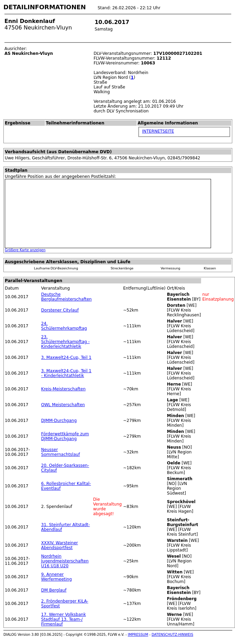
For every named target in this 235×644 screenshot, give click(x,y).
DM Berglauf (54, 590)
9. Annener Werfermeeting (57, 577)
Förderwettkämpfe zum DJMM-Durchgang (65, 436)
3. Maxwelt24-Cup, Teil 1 (66, 357)
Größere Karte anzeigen (25, 250)
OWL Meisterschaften (63, 405)
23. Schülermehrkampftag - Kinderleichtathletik (65, 342)
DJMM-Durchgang (59, 421)
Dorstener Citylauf (60, 310)
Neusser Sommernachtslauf (60, 452)
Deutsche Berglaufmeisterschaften (66, 297)
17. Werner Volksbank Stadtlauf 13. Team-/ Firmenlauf (64, 619)
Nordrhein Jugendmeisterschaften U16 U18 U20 (65, 561)
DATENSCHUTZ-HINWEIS (173, 635)
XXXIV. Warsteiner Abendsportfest (59, 545)
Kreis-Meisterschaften (63, 389)
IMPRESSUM (138, 635)
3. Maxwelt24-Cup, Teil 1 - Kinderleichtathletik (66, 373)
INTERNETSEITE (158, 131)
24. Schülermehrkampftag (64, 326)
